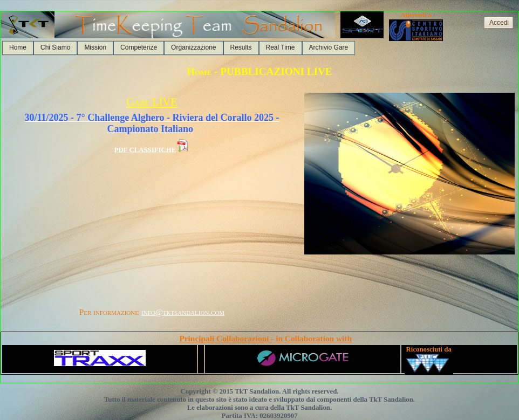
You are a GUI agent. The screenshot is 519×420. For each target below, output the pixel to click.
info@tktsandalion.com (183, 312)
